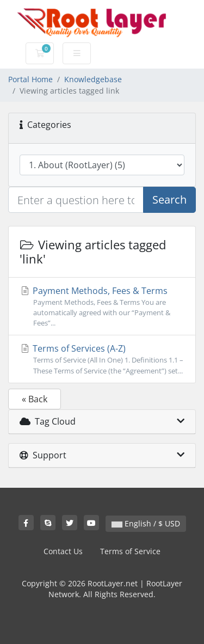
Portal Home (30, 79)
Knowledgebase (93, 79)
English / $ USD (146, 523)
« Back (35, 399)
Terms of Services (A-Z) (102, 359)
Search (169, 200)
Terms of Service (130, 551)
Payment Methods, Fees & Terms (102, 307)
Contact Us (63, 551)
